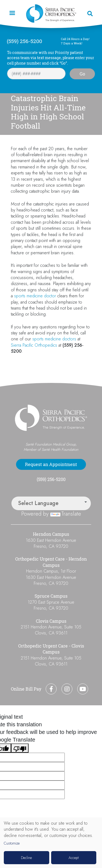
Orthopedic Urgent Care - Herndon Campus (51, 562)
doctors (69, 339)
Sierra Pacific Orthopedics (34, 345)
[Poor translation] (20, 748)
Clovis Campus (51, 621)
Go (82, 74)
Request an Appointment (51, 464)
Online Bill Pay (26, 689)
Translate (66, 514)
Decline (26, 858)
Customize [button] (12, 843)
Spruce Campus (51, 596)
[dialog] (51, 843)
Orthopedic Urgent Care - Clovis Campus (51, 649)
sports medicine (28, 296)
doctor (50, 296)
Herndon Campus (51, 534)
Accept (74, 858)
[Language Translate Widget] (51, 503)
